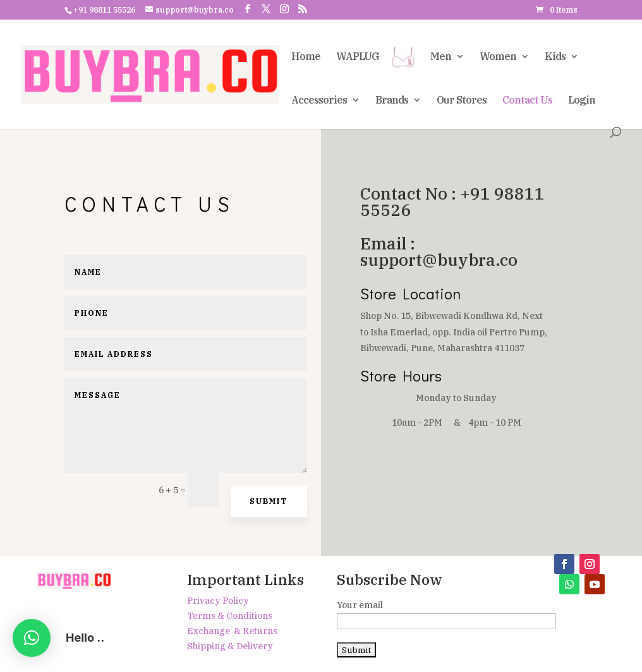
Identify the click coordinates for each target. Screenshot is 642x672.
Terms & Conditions (230, 616)
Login (582, 101)
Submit (269, 501)
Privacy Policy (218, 601)
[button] (32, 638)
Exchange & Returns (232, 631)
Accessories (319, 101)
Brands (392, 101)
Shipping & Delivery (230, 646)
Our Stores (462, 101)
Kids (555, 57)
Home (306, 57)
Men (441, 57)
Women (498, 57)
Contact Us (527, 101)
